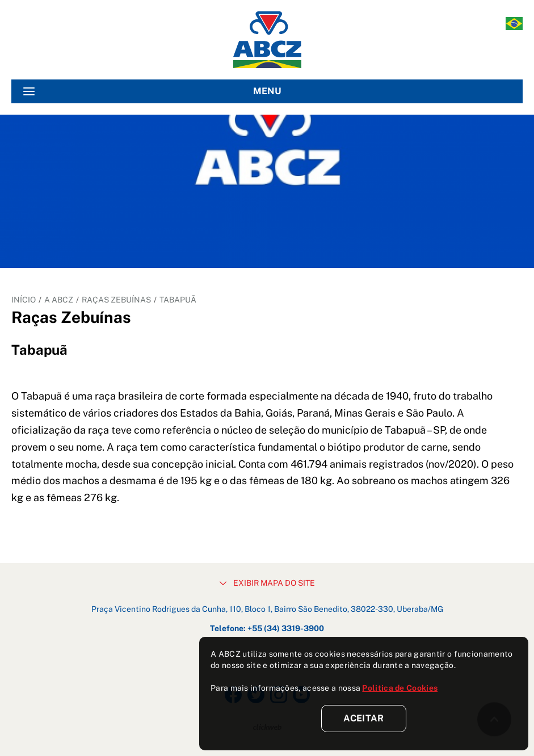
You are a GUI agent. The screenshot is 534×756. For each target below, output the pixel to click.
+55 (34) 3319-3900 (286, 628)
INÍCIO (24, 300)
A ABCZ (59, 300)
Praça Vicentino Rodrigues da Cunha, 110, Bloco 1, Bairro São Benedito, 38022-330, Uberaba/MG (267, 609)
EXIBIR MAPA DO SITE (267, 583)
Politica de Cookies (400, 688)
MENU (152, 91)
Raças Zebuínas (116, 300)
